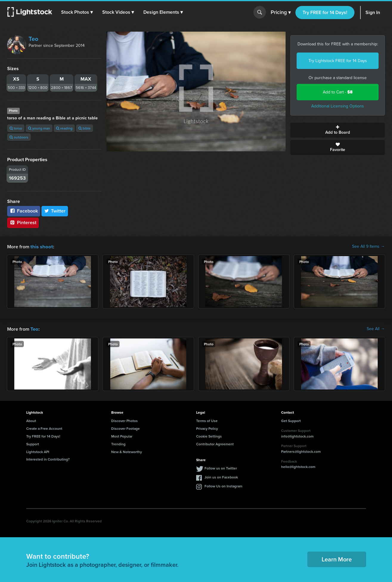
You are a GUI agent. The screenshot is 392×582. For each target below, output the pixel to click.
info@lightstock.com (297, 436)
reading (64, 128)
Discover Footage (125, 428)
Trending (118, 443)
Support (33, 443)
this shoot (41, 246)
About (31, 420)
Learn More (337, 559)
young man (39, 128)
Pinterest (23, 223)
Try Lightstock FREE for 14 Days (338, 61)
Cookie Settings (209, 436)
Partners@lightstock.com (301, 451)
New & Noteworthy (127, 451)
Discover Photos (124, 420)
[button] (77, 12)
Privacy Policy (207, 428)
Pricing (281, 13)
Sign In (373, 12)
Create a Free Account (44, 428)
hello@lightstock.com (298, 466)
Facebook (24, 211)
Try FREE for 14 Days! (325, 12)
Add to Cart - (338, 92)
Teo (33, 39)
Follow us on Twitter (221, 468)
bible (85, 128)
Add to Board (338, 130)
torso (16, 128)
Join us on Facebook (221, 476)
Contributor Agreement (215, 443)
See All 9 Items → (368, 247)
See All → (376, 329)
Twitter (55, 211)
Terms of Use (207, 420)
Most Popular (122, 436)
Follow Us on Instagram (223, 485)
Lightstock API (38, 451)
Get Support (291, 420)
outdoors (19, 137)
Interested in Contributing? (48, 459)
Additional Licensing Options (338, 106)
